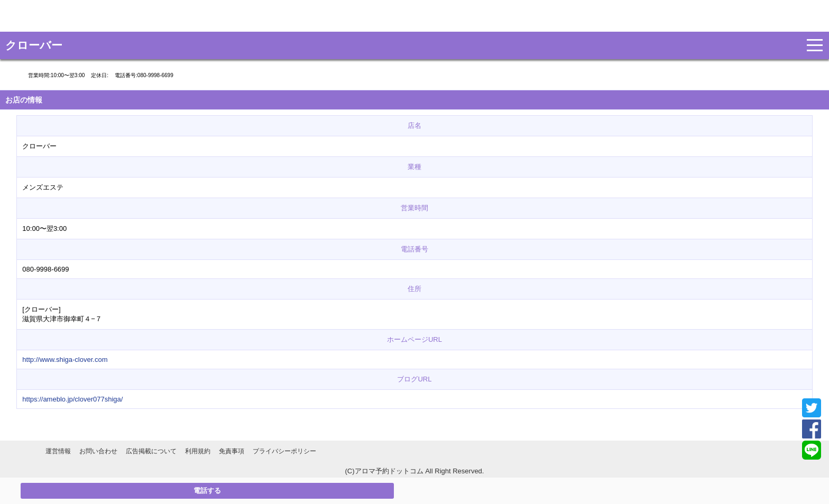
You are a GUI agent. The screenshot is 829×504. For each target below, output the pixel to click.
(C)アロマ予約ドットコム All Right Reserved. (415, 471)
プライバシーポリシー (284, 451)
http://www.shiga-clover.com (65, 360)
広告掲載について (151, 451)
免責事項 (232, 451)
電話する (207, 491)
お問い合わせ (98, 451)
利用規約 (198, 451)
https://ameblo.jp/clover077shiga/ (72, 399)
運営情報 (58, 451)
